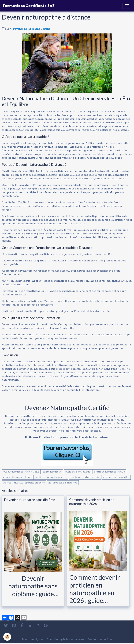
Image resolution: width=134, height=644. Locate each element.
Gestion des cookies (100, 639)
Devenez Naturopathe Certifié (32, 29)
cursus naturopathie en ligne (21, 472)
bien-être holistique (78, 472)
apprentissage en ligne (17, 477)
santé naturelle (52, 472)
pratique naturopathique (109, 472)
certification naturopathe (51, 477)
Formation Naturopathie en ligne (24, 483)
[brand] (29, 6)
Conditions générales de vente (66, 639)
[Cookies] (7, 637)
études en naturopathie (85, 477)
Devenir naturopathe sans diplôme (30, 500)
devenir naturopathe (116, 477)
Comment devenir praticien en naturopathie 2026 (92, 502)
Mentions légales (33, 639)
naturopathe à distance (63, 483)
